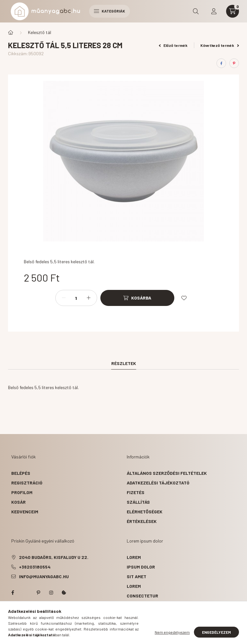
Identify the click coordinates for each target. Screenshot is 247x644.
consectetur (142, 596)
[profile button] (214, 11)
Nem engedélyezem (172, 632)
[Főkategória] (11, 32)
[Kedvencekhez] (184, 298)
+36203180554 (35, 567)
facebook (13, 593)
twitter (25, 593)
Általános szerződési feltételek (167, 473)
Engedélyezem (216, 632)
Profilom (22, 492)
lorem (134, 557)
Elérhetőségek (145, 512)
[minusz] (64, 298)
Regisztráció (27, 483)
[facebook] (221, 63)
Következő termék (220, 45)
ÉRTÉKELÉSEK (142, 521)
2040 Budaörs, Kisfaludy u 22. (54, 557)
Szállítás (138, 502)
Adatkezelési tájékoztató (158, 483)
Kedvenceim (25, 512)
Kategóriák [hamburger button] (110, 11)
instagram (51, 593)
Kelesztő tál (40, 32)
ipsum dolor (141, 567)
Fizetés (136, 492)
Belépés (21, 473)
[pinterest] (234, 63)
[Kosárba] (137, 298)
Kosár (18, 502)
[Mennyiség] (76, 298)
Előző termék (173, 45)
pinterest (38, 593)
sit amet (137, 576)
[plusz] (89, 298)
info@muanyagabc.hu (44, 576)
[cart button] (233, 11)
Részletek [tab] (124, 363)
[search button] (196, 11)
